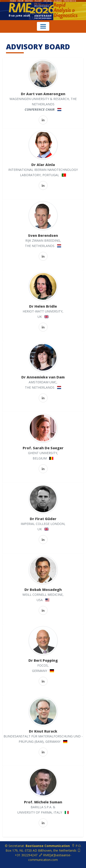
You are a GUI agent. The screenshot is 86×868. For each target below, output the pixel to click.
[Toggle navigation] (43, 26)
